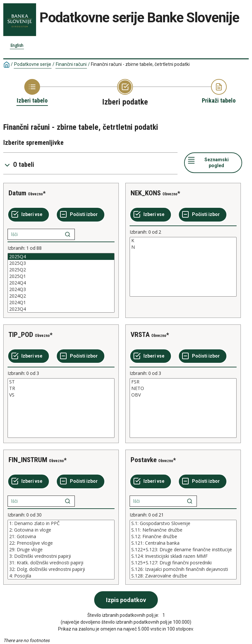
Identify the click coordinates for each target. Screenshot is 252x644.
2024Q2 (61, 296)
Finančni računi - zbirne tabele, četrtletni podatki (140, 64)
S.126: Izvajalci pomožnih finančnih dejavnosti (183, 569)
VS (61, 395)
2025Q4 (61, 257)
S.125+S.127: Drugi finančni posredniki (183, 563)
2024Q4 (61, 283)
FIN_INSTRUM (28, 460)
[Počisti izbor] (81, 215)
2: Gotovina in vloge (61, 530)
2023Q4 (61, 309)
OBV (183, 395)
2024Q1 (61, 302)
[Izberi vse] (29, 215)
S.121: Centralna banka (183, 543)
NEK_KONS (146, 193)
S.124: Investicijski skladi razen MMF (183, 556)
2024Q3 (61, 289)
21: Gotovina (61, 537)
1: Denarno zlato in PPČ (61, 523)
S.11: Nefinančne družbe (183, 530)
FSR (183, 382)
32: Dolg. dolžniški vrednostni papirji (61, 569)
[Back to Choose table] (32, 92)
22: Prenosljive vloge (61, 543)
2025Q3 (61, 263)
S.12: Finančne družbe (183, 537)
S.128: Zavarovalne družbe (183, 576)
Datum (17, 193)
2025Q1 (61, 276)
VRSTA (140, 335)
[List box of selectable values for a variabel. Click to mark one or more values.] (61, 283)
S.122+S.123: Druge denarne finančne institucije (183, 550)
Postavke (144, 460)
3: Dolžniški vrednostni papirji (61, 556)
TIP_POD (21, 335)
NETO (183, 388)
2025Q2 (61, 270)
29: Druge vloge (61, 550)
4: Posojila (61, 576)
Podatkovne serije (33, 64)
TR (61, 388)
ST (61, 382)
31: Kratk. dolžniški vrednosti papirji (61, 563)
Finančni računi (71, 64)
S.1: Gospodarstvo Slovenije (183, 523)
